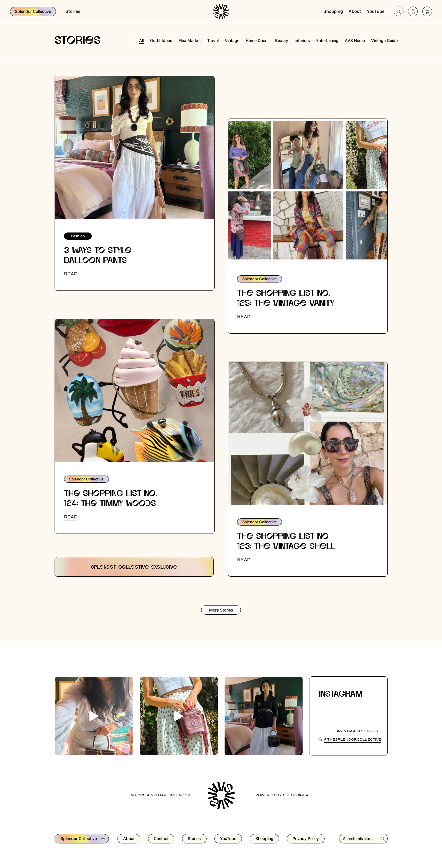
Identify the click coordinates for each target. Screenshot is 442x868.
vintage (232, 40)
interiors (302, 40)
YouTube (376, 11)
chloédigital (297, 795)
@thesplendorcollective (353, 740)
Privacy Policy (306, 838)
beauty (282, 40)
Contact (161, 838)
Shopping (333, 11)
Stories (73, 11)
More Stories (221, 610)
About (355, 11)
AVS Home (355, 40)
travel (213, 40)
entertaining (327, 40)
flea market (190, 40)
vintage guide (384, 40)
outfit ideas (161, 40)
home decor (257, 40)
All (141, 40)
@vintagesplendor (358, 731)
